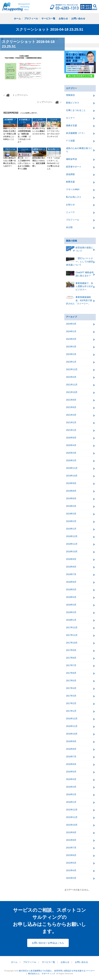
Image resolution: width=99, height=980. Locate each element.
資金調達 (70, 174)
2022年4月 (71, 377)
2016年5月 (71, 772)
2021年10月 (72, 392)
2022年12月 (72, 369)
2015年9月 (71, 832)
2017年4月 (71, 688)
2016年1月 (71, 802)
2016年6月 (71, 764)
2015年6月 (71, 855)
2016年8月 (71, 749)
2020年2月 (71, 461)
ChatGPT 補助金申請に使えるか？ (80, 274)
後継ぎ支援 (71, 126)
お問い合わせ (78, 18)
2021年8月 (71, 400)
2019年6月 (71, 499)
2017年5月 (71, 681)
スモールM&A (73, 189)
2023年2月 (71, 354)
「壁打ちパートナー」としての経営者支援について (80, 262)
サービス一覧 (48, 18)
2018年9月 (71, 559)
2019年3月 (71, 514)
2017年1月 (71, 711)
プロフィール (31, 18)
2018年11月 (72, 544)
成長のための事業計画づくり (79, 150)
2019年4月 (71, 506)
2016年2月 (71, 794)
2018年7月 (71, 574)
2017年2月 (71, 703)
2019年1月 (71, 529)
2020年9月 (71, 438)
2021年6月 (71, 407)
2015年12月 (72, 810)
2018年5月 (71, 590)
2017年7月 (71, 665)
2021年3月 (71, 415)
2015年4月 (71, 870)
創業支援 (70, 182)
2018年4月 (71, 597)
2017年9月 (71, 650)
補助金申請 (71, 159)
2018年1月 (71, 620)
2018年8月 (71, 567)
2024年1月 (71, 331)
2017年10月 (72, 643)
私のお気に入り (74, 197)
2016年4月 (71, 779)
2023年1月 (71, 362)
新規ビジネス (73, 103)
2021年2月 (71, 423)
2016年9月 (71, 741)
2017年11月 (72, 635)
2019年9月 (71, 483)
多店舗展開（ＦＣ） (76, 133)
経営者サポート (74, 167)
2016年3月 (71, 787)
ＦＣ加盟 (70, 141)
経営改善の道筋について (80, 249)
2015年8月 (71, 840)
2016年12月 (72, 719)
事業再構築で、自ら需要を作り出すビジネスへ (80, 286)
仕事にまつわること (76, 110)
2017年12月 (72, 628)
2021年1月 (71, 430)
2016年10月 (72, 734)
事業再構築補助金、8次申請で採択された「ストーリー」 (79, 300)
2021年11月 (72, 385)
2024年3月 (71, 324)
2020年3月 (71, 453)
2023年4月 (71, 339)
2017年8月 (71, 658)
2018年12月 (72, 536)
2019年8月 (71, 491)
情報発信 (70, 95)
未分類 (69, 227)
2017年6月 (71, 673)
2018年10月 (72, 552)
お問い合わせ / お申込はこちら (48, 943)
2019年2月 (71, 521)
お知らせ (63, 18)
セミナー (70, 118)
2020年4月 (71, 445)
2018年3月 (71, 605)
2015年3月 (71, 878)
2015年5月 (71, 863)
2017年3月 (71, 696)
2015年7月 (71, 848)
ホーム (17, 18)
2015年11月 (72, 817)
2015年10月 (72, 825)
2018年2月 (71, 612)
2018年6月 (71, 582)
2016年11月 (72, 726)
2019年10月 (72, 476)
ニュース (70, 212)
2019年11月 (72, 468)
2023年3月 (71, 347)
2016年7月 (71, 757)
